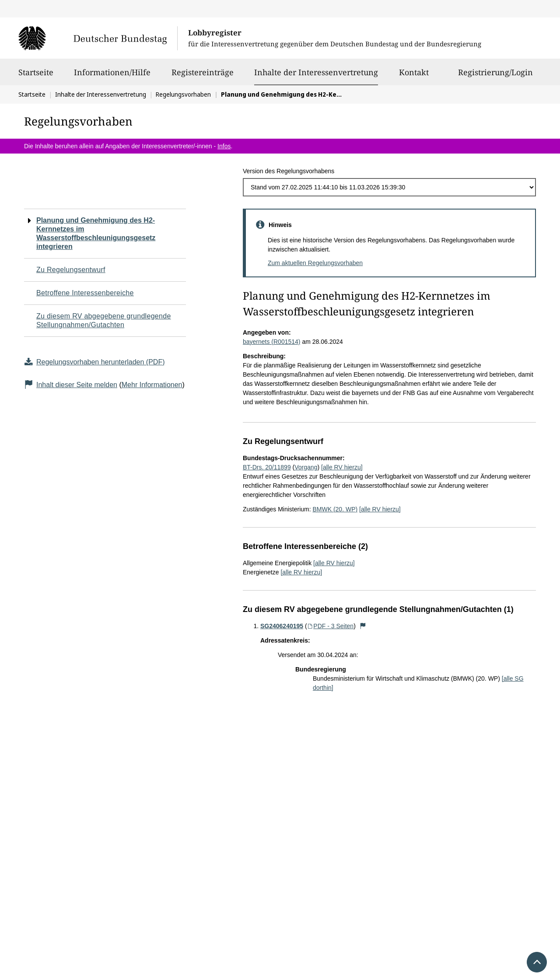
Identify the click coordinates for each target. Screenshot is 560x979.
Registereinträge (203, 76)
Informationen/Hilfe (112, 76)
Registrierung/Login (495, 76)
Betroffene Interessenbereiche (85, 293)
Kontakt (414, 76)
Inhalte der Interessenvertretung (316, 72)
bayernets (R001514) (272, 342)
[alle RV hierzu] (342, 467)
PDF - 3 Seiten (331, 626)
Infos (224, 146)
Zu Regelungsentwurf (71, 270)
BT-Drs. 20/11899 (267, 467)
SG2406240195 (282, 626)
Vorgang (306, 467)
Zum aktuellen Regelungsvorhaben (315, 263)
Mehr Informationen (152, 385)
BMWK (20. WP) (335, 509)
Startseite (36, 76)
